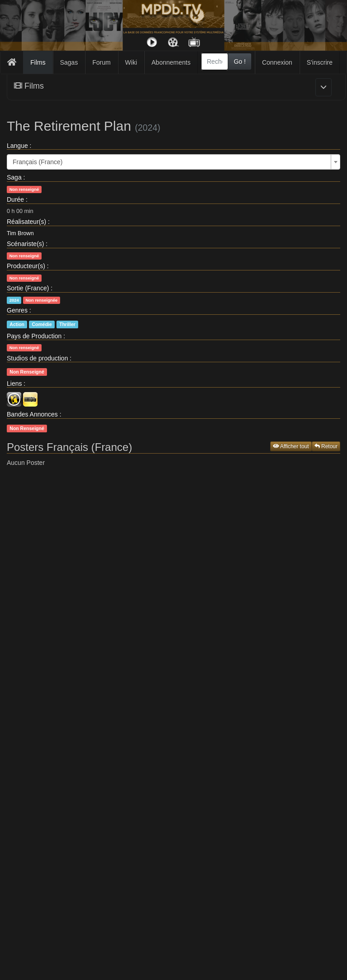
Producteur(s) (26, 266)
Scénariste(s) (25, 244)
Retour (326, 446)
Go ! (239, 62)
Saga (14, 177)
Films (38, 62)
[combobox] (215, 62)
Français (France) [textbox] (38, 162)
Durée (15, 199)
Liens (14, 383)
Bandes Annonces (32, 414)
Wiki (131, 62)
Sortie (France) (28, 288)
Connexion (277, 62)
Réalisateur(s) (26, 222)
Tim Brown (20, 233)
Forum (101, 62)
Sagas (69, 62)
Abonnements (171, 62)
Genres (17, 310)
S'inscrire (320, 62)
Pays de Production (34, 336)
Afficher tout (291, 446)
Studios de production (37, 358)
